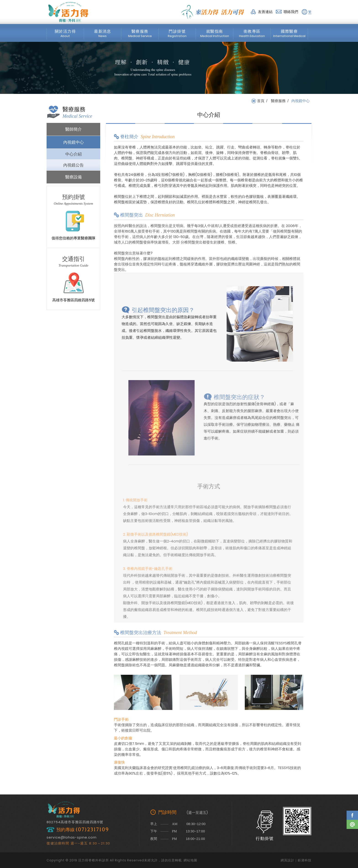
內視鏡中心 (74, 142)
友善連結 (265, 12)
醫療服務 (278, 101)
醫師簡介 (74, 129)
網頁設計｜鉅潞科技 (296, 860)
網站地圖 (190, 860)
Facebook (352, 815)
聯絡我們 (291, 12)
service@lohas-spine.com (72, 837)
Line (352, 824)
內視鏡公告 (74, 165)
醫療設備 (74, 177)
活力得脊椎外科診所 (68, 12)
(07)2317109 (92, 830)
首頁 (261, 101)
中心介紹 (74, 154)
